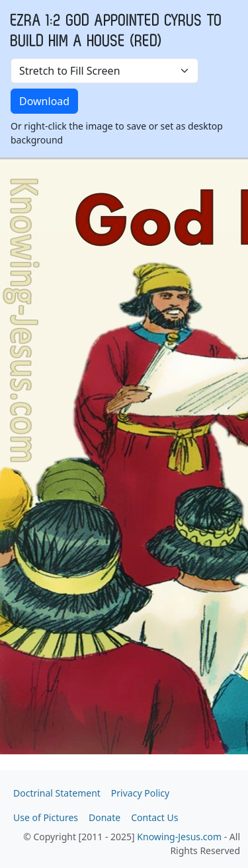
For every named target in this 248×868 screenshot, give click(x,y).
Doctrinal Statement (57, 793)
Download (44, 101)
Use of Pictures (46, 817)
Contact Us (154, 817)
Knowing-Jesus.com (179, 837)
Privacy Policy (140, 793)
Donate (104, 817)
